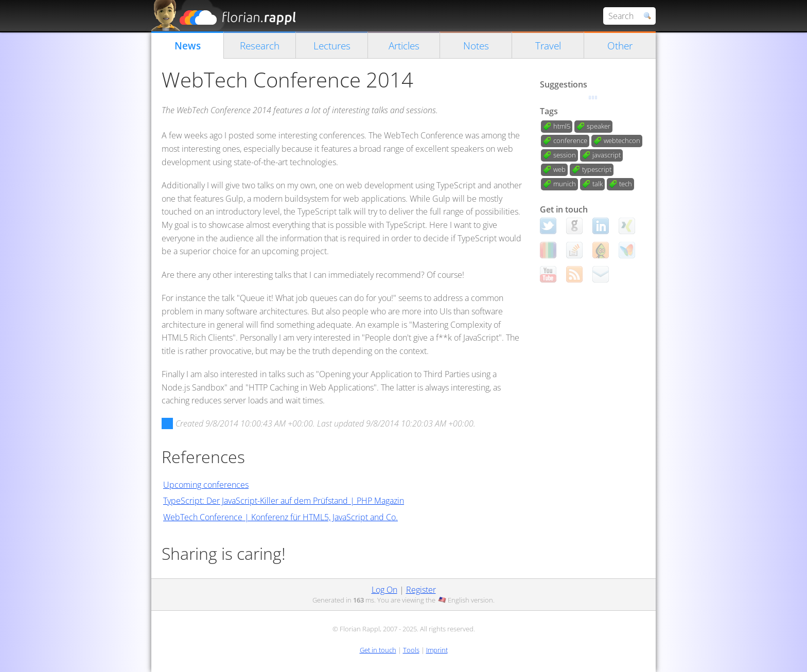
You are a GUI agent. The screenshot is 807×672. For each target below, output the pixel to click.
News (188, 46)
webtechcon (622, 140)
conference (570, 140)
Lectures (332, 46)
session (565, 155)
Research (260, 46)
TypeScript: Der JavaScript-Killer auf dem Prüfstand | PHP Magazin (284, 501)
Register (421, 590)
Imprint (437, 650)
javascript (607, 155)
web (559, 169)
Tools (411, 650)
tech (626, 184)
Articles (404, 46)
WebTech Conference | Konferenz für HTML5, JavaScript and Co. (280, 517)
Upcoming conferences (206, 485)
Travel (548, 46)
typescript (597, 169)
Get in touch (378, 650)
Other (620, 46)
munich (565, 184)
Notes (476, 46)
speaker (599, 126)
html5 (562, 126)
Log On (384, 590)
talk (598, 184)
